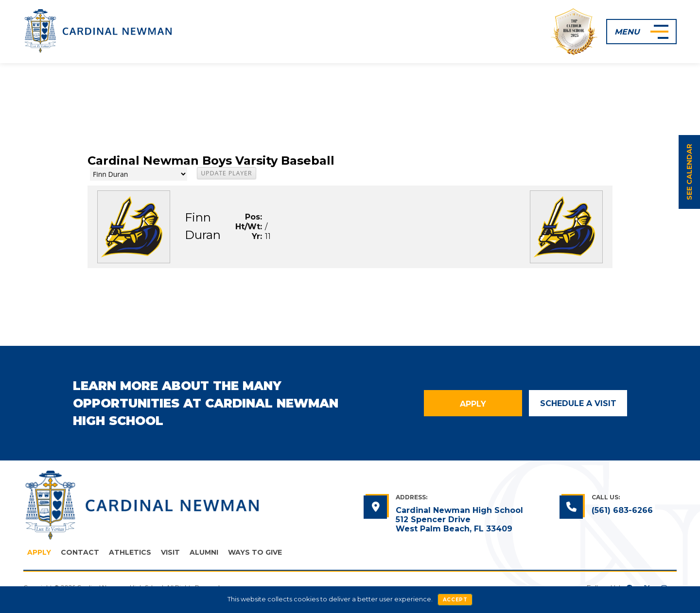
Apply (473, 404)
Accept (455, 600)
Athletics (130, 552)
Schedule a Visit (578, 403)
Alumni (204, 552)
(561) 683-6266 (622, 510)
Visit (170, 552)
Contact (80, 552)
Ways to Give (255, 552)
